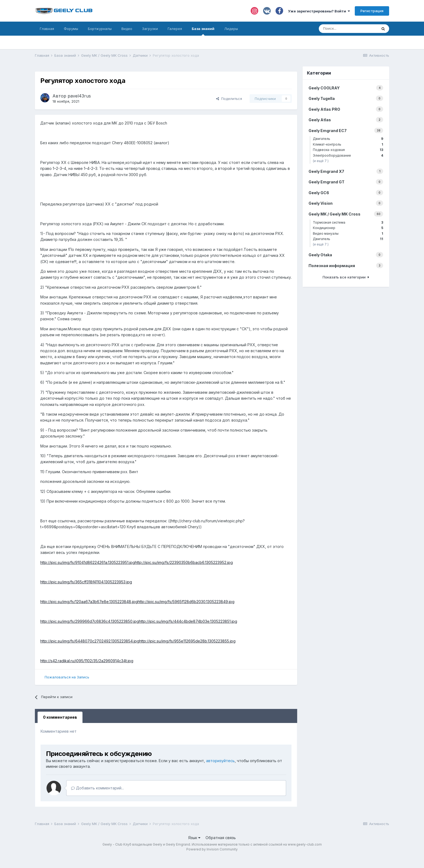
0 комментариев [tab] (60, 717)
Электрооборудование (348, 155)
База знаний (203, 31)
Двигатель (348, 139)
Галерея (175, 29)
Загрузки (150, 29)
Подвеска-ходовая (348, 150)
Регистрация (372, 11)
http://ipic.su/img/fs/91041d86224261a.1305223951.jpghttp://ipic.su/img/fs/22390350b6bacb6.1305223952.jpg (137, 562)
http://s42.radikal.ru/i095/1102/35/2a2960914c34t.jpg (87, 661)
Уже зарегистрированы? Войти (319, 11)
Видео (127, 29)
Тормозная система (348, 222)
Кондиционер (348, 228)
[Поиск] (348, 29)
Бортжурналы (100, 29)
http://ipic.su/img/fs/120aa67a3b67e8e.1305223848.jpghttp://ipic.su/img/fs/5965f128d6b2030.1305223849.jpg (137, 602)
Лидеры (231, 29)
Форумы (71, 29)
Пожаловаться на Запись (67, 677)
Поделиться (229, 99)
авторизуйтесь (220, 761)
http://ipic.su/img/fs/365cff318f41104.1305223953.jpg (86, 582)
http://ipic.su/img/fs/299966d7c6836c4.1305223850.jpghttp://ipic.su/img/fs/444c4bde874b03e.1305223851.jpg (139, 621)
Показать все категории (346, 277)
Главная (47, 29)
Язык (194, 838)
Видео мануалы (348, 233)
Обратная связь (221, 838)
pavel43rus (79, 96)
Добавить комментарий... (97, 788)
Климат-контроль (348, 144)
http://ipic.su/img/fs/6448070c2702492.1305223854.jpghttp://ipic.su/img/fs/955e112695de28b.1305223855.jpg (138, 641)
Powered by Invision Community (212, 849)
